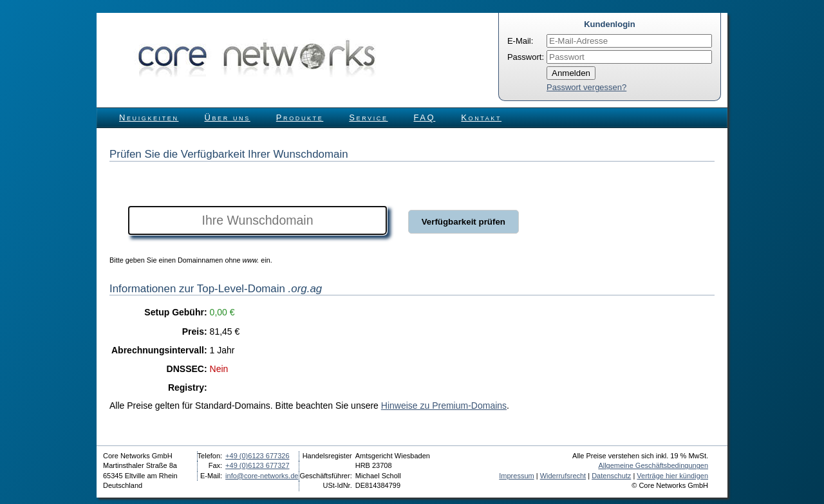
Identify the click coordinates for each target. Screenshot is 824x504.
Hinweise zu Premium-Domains (444, 406)
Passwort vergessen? (586, 87)
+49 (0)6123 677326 (257, 456)
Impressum (516, 476)
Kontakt (481, 117)
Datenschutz (611, 476)
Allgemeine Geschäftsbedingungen (653, 465)
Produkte (300, 117)
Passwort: (526, 57)
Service (368, 117)
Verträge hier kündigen (672, 476)
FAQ (425, 117)
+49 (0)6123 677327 (257, 465)
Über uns (228, 117)
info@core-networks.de (262, 476)
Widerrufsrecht (563, 476)
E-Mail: (520, 41)
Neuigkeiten (149, 117)
